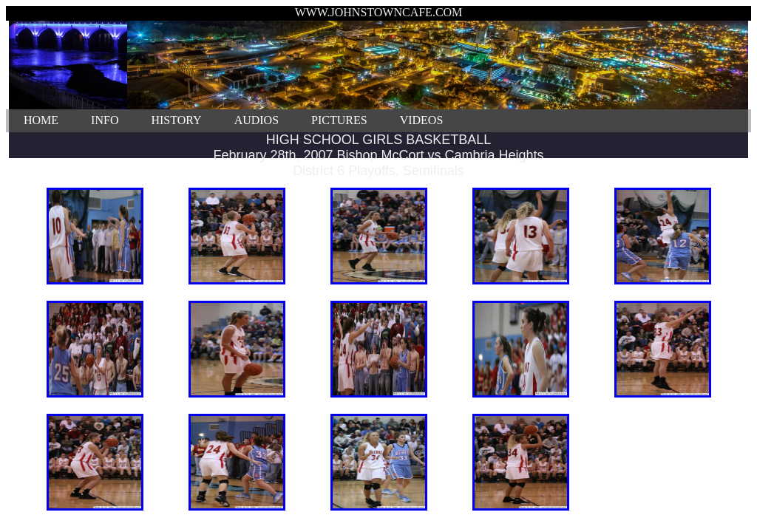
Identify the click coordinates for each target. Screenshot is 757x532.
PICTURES (339, 120)
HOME (41, 120)
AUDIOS (257, 120)
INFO (105, 120)
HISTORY (176, 120)
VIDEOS (422, 120)
